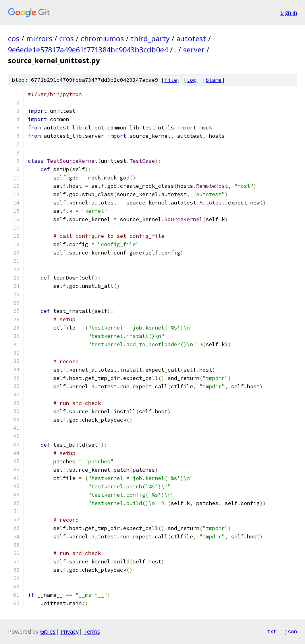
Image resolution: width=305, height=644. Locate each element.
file (171, 80)
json (291, 631)
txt (272, 631)
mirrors (39, 39)
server (194, 50)
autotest (191, 39)
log (191, 80)
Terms (92, 631)
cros (67, 39)
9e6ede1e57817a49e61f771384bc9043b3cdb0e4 (88, 50)
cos (14, 39)
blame (214, 80)
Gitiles (48, 631)
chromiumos (102, 39)
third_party (150, 39)
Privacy (69, 631)
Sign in (289, 13)
